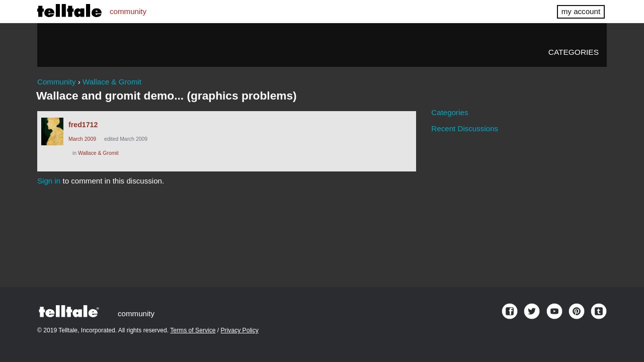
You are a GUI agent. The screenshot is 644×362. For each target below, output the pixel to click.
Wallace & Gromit (98, 153)
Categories (574, 52)
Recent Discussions (465, 128)
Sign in (49, 181)
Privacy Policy (240, 330)
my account (581, 11)
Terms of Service (193, 330)
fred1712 (83, 125)
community (128, 11)
